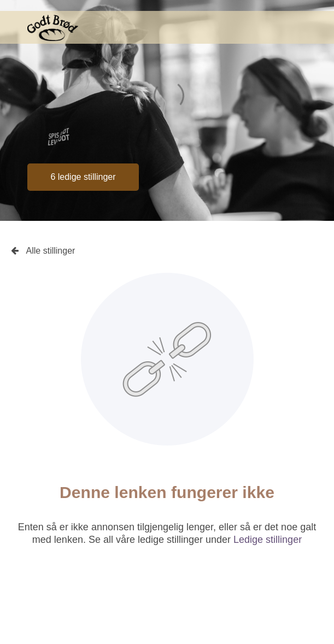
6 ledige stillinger (83, 177)
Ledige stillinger (268, 540)
